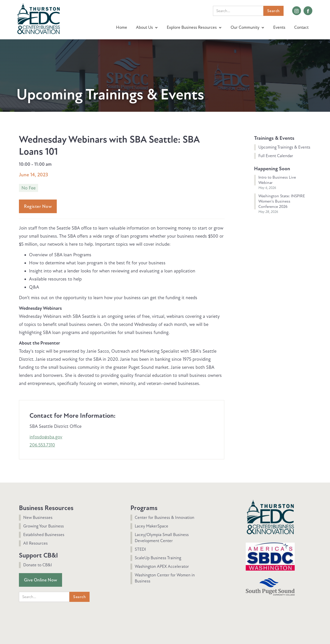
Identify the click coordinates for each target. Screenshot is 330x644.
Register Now (38, 206)
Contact (301, 27)
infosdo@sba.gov (46, 437)
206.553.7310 (42, 445)
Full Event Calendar (276, 156)
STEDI (140, 549)
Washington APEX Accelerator (162, 566)
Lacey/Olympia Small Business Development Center (162, 538)
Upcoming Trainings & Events (284, 147)
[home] (38, 18)
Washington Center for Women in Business (165, 578)
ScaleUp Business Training (158, 558)
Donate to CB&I (38, 565)
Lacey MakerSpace (152, 526)
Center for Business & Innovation (164, 517)
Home (122, 27)
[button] (148, 27)
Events (279, 27)
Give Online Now (40, 580)
